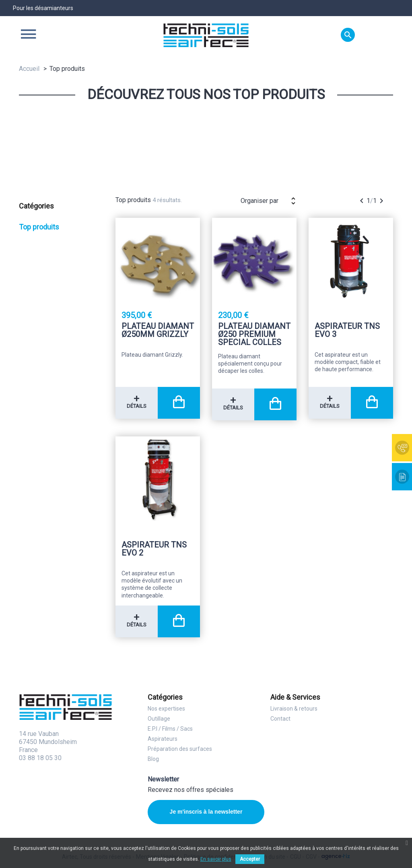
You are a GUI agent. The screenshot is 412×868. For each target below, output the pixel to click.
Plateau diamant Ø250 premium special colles (254, 334)
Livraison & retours (294, 709)
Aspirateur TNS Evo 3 (347, 331)
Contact (280, 719)
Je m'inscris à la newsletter (206, 812)
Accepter (250, 859)
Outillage (159, 719)
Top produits (39, 227)
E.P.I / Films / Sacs (170, 729)
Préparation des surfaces (180, 749)
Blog (153, 759)
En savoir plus (216, 859)
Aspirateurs (163, 739)
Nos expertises (166, 709)
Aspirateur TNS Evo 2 (154, 549)
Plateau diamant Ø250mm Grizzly (158, 331)
